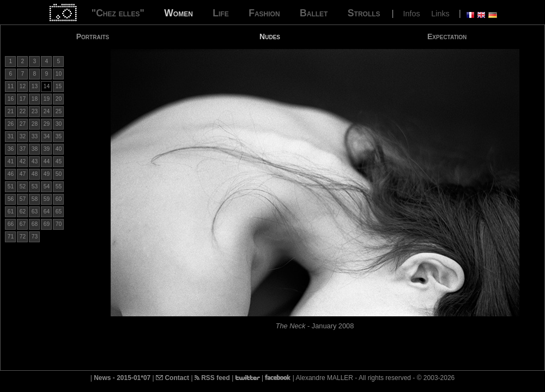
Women (178, 13)
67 (23, 224)
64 (47, 212)
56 (11, 199)
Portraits (93, 36)
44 (47, 161)
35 (59, 136)
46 (11, 174)
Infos (412, 14)
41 (11, 161)
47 (23, 174)
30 (59, 124)
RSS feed (212, 378)
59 (47, 199)
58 (35, 199)
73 (35, 237)
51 (11, 186)
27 (23, 124)
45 (59, 161)
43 (35, 161)
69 (47, 224)
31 (11, 136)
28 (35, 124)
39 (47, 149)
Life (220, 13)
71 (11, 237)
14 (47, 86)
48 (35, 174)
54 (47, 186)
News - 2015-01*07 (122, 378)
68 (35, 224)
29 (47, 124)
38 (35, 149)
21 (11, 111)
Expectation (447, 36)
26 (11, 124)
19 (47, 99)
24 (47, 111)
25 (59, 111)
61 (11, 212)
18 (35, 99)
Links (440, 14)
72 (23, 237)
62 (23, 212)
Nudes (270, 36)
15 (59, 86)
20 (59, 99)
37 (23, 149)
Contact (172, 378)
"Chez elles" (118, 13)
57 (23, 199)
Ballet (314, 13)
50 (59, 174)
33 (35, 136)
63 (35, 212)
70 (59, 224)
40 (59, 149)
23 (35, 111)
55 (59, 186)
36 (11, 149)
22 (23, 111)
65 (59, 212)
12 (23, 86)
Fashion (264, 13)
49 (47, 174)
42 (23, 161)
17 (23, 99)
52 (23, 186)
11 (11, 86)
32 (23, 136)
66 (11, 224)
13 (35, 86)
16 (11, 99)
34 (47, 136)
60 (59, 199)
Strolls (364, 13)
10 (59, 74)
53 (35, 186)
